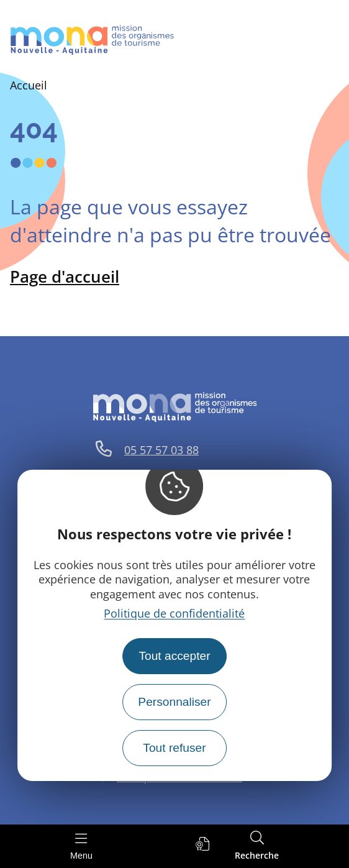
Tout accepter (174, 656)
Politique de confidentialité (174, 613)
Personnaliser (174, 702)
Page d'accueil (65, 276)
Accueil (29, 85)
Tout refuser (174, 748)
